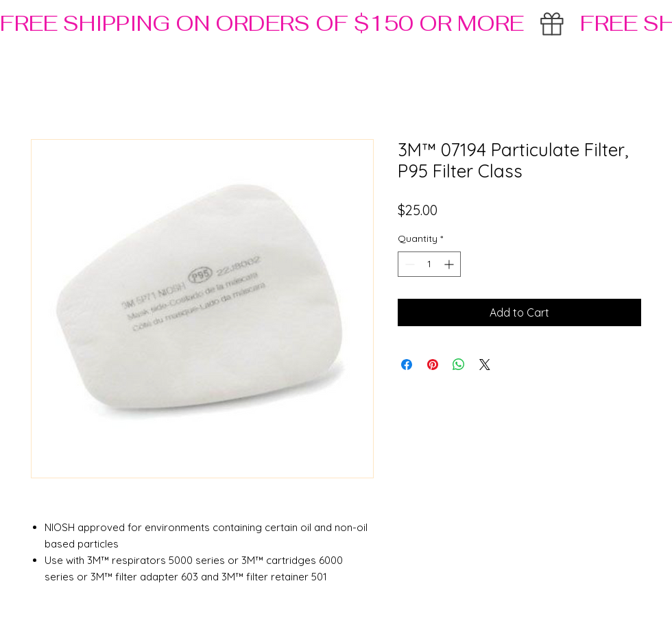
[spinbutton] (429, 264)
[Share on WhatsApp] (459, 365)
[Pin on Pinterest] (433, 365)
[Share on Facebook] (407, 365)
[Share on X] (485, 365)
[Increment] (450, 264)
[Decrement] (408, 264)
